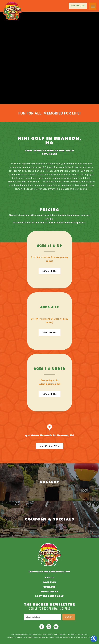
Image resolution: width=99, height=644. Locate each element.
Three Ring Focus (82, 634)
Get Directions (49, 446)
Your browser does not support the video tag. (49, 58)
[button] (93, 6)
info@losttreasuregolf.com (49, 572)
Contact (49, 587)
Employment (50, 592)
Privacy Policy (47, 634)
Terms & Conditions (60, 634)
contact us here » (86, 637)
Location (50, 582)
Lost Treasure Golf (50, 596)
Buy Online (78, 6)
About (49, 578)
